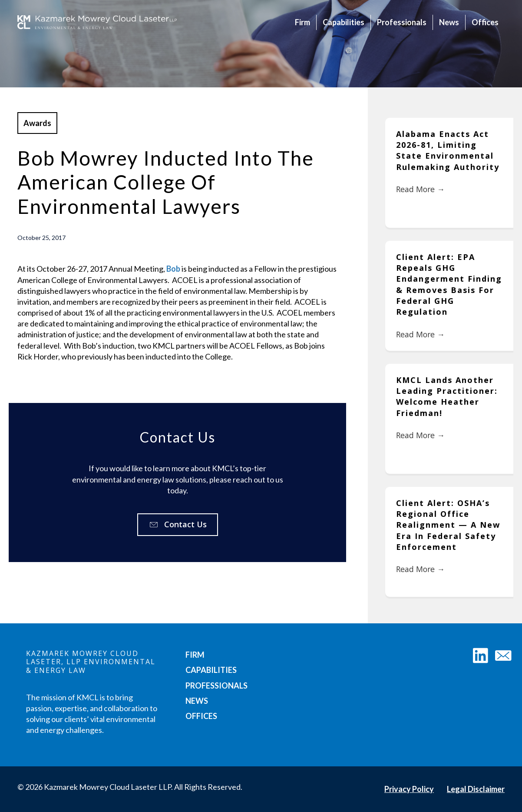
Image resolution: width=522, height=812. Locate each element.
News (449, 22)
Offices (485, 22)
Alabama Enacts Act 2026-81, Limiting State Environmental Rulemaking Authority (448, 150)
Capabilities (344, 22)
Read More (421, 190)
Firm (302, 22)
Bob (173, 269)
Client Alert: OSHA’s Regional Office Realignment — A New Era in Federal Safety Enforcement (448, 525)
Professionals (402, 22)
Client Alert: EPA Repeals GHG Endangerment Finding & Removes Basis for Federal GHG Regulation (449, 284)
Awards (37, 123)
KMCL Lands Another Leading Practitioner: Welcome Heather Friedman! (447, 396)
